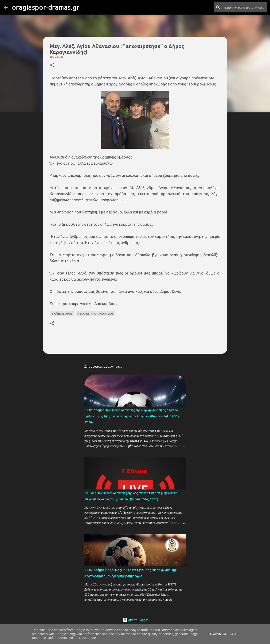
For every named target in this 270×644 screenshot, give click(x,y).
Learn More (218, 634)
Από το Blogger (135, 620)
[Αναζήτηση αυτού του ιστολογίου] (244, 7)
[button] (52, 65)
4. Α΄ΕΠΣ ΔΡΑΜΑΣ (62, 314)
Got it (235, 634)
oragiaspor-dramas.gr (46, 7)
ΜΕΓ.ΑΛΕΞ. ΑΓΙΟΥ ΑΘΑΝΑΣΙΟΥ (95, 314)
